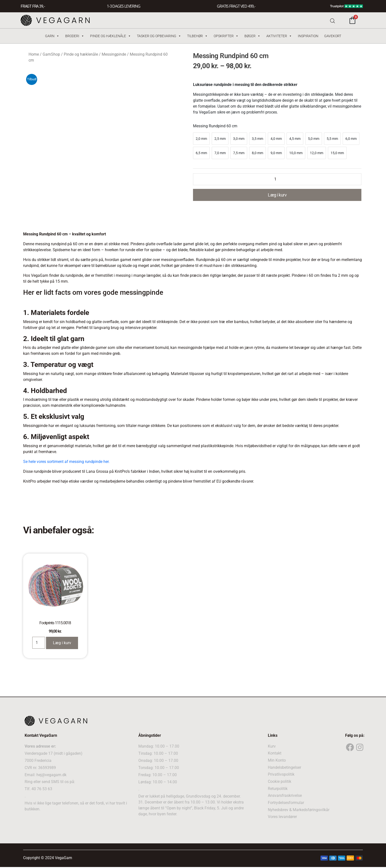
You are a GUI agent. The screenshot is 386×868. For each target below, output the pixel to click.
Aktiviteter (279, 36)
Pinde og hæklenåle (111, 36)
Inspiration (308, 36)
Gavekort (333, 36)
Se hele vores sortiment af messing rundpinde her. (66, 462)
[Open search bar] (333, 20)
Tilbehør (197, 36)
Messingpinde (114, 54)
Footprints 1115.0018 (55, 623)
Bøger (252, 36)
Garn (52, 36)
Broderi (75, 36)
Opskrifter (226, 36)
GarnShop (51, 54)
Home (34, 54)
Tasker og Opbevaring (159, 36)
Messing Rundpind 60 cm (215, 126)
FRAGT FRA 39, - (33, 6)
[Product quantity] (277, 179)
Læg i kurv (277, 195)
